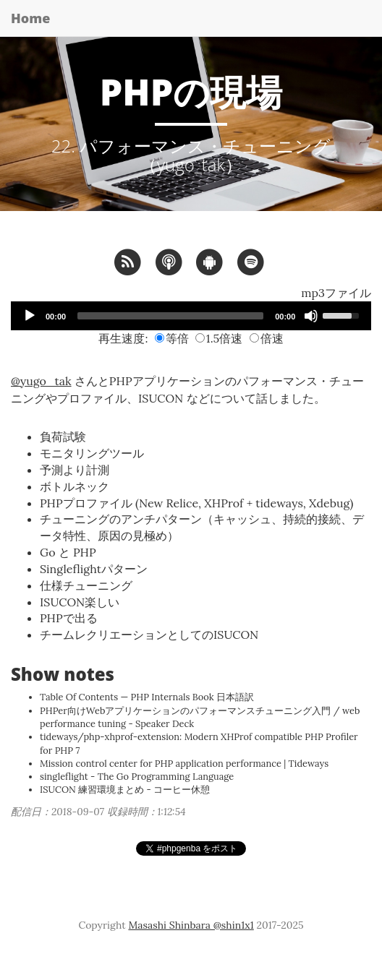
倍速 (267, 338)
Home (30, 18)
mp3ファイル (336, 293)
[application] (191, 316)
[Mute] (311, 316)
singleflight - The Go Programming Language (137, 777)
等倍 (172, 338)
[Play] (30, 316)
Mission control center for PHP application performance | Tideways (184, 764)
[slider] (170, 316)
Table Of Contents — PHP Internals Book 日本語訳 (147, 697)
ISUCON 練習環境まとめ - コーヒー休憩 (125, 790)
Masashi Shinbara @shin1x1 (191, 925)
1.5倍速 (219, 338)
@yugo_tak (41, 381)
